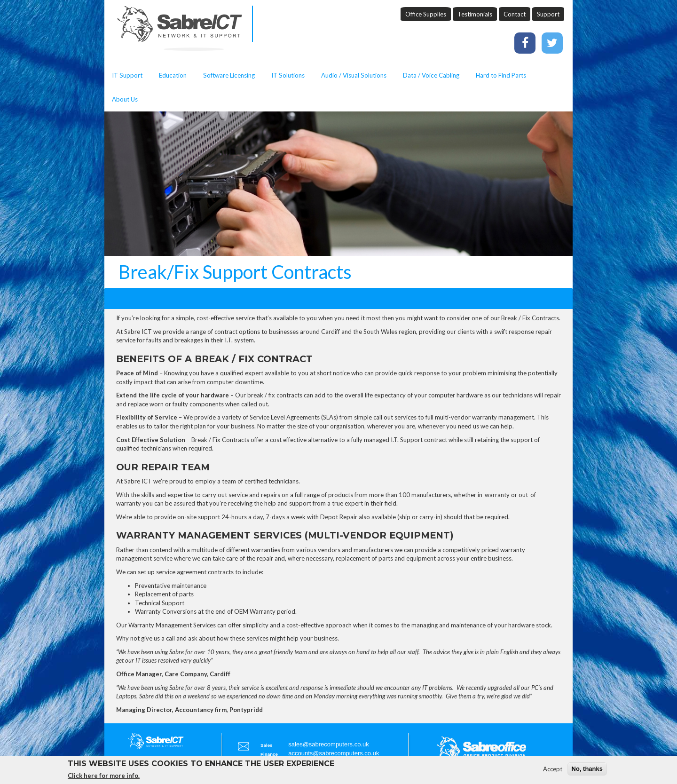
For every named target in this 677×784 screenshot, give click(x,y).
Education (173, 75)
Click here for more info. (104, 778)
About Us (125, 99)
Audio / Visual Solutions (354, 75)
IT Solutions (288, 75)
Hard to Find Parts (501, 75)
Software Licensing (229, 75)
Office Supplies (426, 14)
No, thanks (587, 771)
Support (548, 14)
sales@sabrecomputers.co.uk (328, 744)
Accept (553, 771)
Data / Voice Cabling (431, 75)
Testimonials (475, 14)
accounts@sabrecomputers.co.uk (334, 753)
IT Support (127, 75)
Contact (515, 14)
